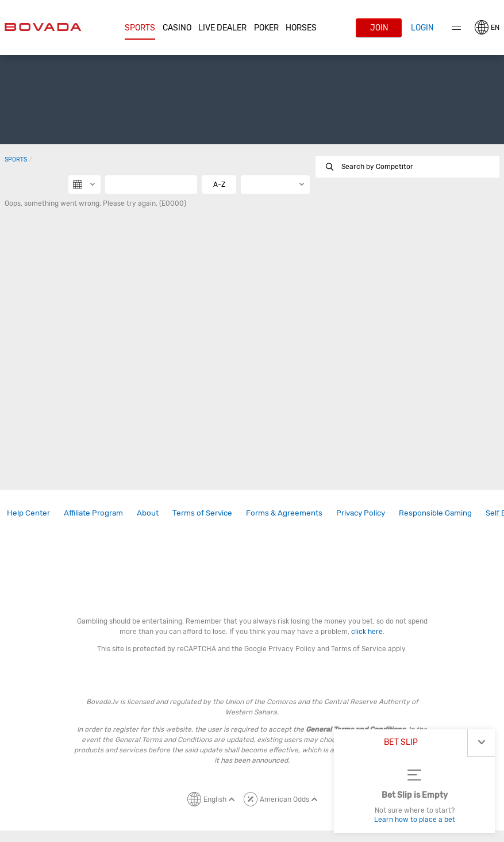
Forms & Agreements (284, 513)
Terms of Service (202, 513)
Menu (456, 28)
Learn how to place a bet (415, 820)
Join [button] (379, 28)
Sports (140, 28)
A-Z (219, 184)
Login (422, 28)
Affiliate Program (93, 513)
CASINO (177, 28)
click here (367, 632)
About (148, 513)
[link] (28, 513)
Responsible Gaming (435, 513)
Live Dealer (222, 28)
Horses (301, 28)
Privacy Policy (361, 513)
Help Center (28, 513)
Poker (266, 28)
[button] (140, 28)
